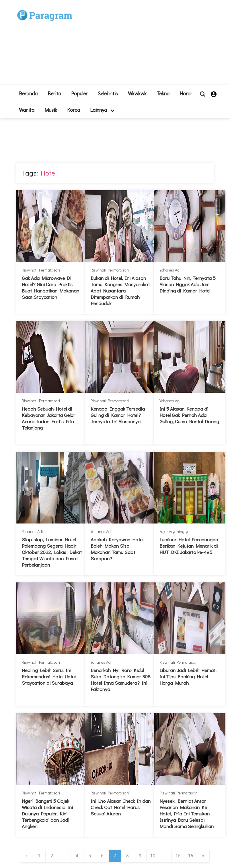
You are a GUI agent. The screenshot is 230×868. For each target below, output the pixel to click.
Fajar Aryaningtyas (176, 531)
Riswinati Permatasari (41, 270)
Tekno (163, 93)
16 (191, 856)
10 (153, 856)
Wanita (27, 110)
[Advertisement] (141, 45)
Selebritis (108, 93)
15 (178, 856)
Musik (51, 110)
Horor (186, 93)
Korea (74, 110)
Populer (79, 93)
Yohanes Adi (170, 270)
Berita (54, 93)
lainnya (102, 110)
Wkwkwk (137, 93)
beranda (28, 93)
